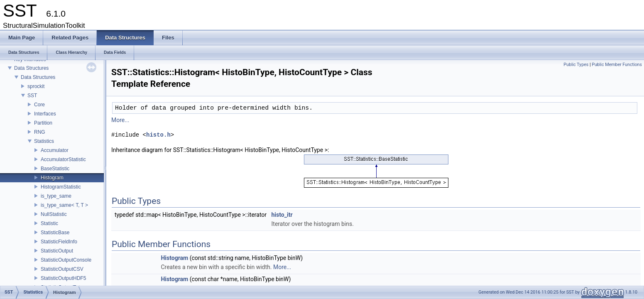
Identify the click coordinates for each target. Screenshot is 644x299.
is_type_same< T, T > (64, 205)
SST (32, 96)
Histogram (52, 178)
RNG (40, 132)
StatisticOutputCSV (62, 269)
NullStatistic (54, 214)
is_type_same (56, 196)
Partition (43, 123)
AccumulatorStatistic (63, 159)
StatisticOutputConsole (66, 260)
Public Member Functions (617, 65)
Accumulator (55, 150)
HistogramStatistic (61, 187)
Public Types (576, 65)
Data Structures (31, 68)
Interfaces (45, 114)
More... (120, 120)
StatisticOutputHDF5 (63, 278)
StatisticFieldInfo (59, 242)
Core (39, 105)
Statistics (44, 141)
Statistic (49, 223)
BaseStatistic (55, 169)
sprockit (36, 86)
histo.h (158, 135)
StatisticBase (55, 233)
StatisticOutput (57, 251)
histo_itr (282, 215)
